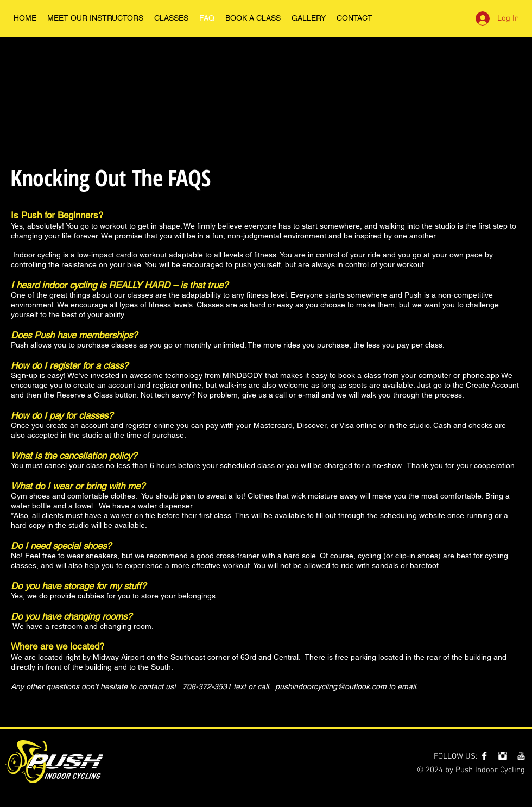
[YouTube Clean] (521, 756)
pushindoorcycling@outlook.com (331, 686)
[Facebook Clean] (484, 756)
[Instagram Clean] (503, 756)
